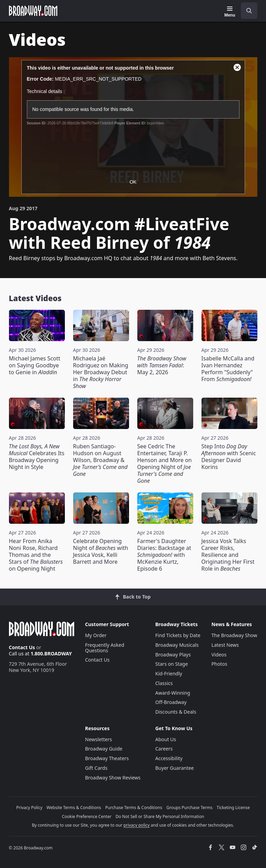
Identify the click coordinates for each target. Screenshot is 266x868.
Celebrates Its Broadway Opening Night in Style (37, 457)
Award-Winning (173, 693)
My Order (96, 635)
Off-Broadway (171, 702)
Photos (219, 664)
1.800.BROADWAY (51, 653)
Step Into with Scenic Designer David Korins (229, 457)
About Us (166, 739)
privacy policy (137, 825)
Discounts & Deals (176, 712)
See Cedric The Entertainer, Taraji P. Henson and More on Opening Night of (165, 463)
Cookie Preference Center (87, 816)
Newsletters (99, 739)
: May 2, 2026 (162, 365)
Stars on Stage (172, 664)
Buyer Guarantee (175, 768)
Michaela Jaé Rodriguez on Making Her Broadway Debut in (101, 372)
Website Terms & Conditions (74, 808)
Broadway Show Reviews (113, 778)
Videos (219, 655)
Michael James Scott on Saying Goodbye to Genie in (35, 365)
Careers (164, 749)
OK (133, 182)
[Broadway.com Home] (33, 11)
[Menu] (230, 12)
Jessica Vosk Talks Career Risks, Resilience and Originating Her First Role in (228, 555)
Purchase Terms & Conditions (134, 808)
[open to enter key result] (249, 11)
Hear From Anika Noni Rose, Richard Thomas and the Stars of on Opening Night (36, 555)
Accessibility (169, 758)
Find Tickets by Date (178, 635)
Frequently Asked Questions (105, 648)
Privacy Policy (29, 808)
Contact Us (22, 647)
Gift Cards (96, 768)
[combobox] (246, 11)
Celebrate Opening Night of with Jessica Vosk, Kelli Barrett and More (101, 551)
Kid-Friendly (169, 673)
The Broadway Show (234, 635)
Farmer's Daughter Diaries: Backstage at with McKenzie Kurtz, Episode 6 (164, 555)
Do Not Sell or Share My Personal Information (160, 816)
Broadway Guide (104, 749)
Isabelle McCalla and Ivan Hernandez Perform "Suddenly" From (228, 369)
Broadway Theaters (107, 758)
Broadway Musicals (177, 645)
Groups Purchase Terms (189, 808)
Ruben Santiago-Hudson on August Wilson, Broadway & (100, 460)
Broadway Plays (173, 655)
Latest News (225, 645)
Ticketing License (233, 808)
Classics (164, 683)
